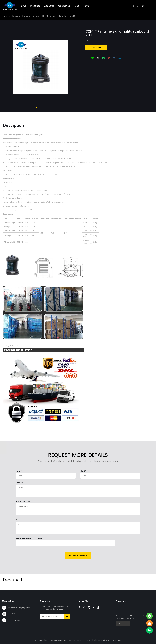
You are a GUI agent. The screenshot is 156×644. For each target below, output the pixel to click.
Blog (77, 6)
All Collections (15, 16)
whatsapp (103, 58)
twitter (98, 58)
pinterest (109, 58)
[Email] (52, 617)
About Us (49, 6)
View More (123, 624)
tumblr (114, 58)
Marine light (36, 16)
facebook (87, 58)
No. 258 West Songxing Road (19, 608)
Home (23, 6)
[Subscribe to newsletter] (67, 617)
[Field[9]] (46, 476)
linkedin (120, 58)
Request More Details (78, 556)
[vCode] (65, 543)
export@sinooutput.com (17, 614)
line (93, 58)
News (87, 6)
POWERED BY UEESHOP (113, 640)
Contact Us (64, 6)
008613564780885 (15, 620)
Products (35, 6)
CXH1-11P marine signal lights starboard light (58, 16)
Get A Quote (96, 47)
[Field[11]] (110, 476)
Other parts (26, 16)
